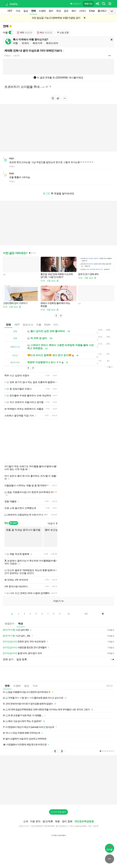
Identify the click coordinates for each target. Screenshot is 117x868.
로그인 (46, 193)
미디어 (57, 325)
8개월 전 (8, 56)
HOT (10, 11)
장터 (51, 11)
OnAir (47, 325)
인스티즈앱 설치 (58, 812)
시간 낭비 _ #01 (18, 636)
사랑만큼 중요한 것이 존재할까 (27, 648)
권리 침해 (67, 821)
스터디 (82, 11)
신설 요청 (63, 32)
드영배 (42, 11)
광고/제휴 (48, 821)
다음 (86, 614)
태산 (45, 33)
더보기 (52, 523)
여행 (15, 43)
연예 (33, 11)
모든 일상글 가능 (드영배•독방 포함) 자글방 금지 (56, 18)
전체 (8, 325)
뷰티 (74, 11)
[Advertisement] (58, 780)
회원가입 (88, 4)
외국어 (25, 43)
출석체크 (102, 11)
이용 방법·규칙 (76, 4)
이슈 (18, 11)
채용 (57, 821)
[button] (56, 316)
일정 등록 (22, 659)
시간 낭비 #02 (18, 630)
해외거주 (37, 43)
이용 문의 (35, 821)
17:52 (110, 686)
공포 (66, 11)
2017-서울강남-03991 (78, 826)
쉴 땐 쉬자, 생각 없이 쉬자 (22, 653)
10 (68, 614)
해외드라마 (52, 43)
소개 (26, 821)
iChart (92, 11)
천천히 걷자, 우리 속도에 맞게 (26, 642)
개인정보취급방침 (84, 821)
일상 (26, 11)
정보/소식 (28, 325)
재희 (25, 33)
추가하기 (13, 523)
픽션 (58, 11)
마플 (39, 325)
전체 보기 (8, 659)
